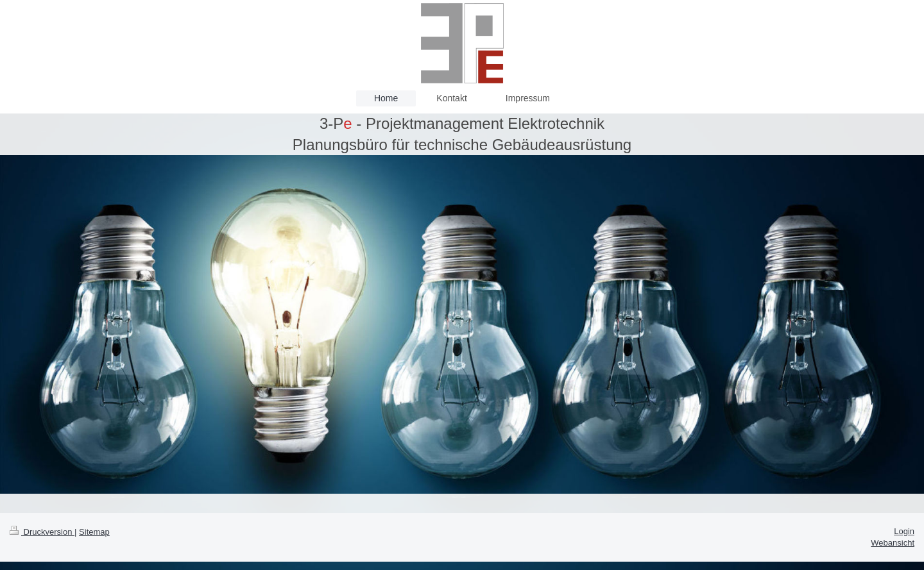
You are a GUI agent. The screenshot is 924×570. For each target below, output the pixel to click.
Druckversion (42, 532)
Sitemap (94, 532)
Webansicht (893, 543)
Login (904, 531)
